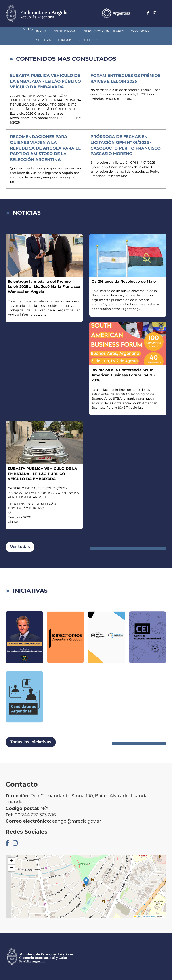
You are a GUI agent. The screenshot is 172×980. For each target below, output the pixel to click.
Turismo (20, 40)
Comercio (116, 31)
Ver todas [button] (20, 547)
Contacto (43, 40)
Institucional (41, 31)
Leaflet (138, 916)
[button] (86, 882)
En (155, 19)
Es (164, 19)
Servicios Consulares (80, 31)
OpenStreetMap (150, 916)
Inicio (17, 31)
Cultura (139, 31)
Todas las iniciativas (31, 742)
